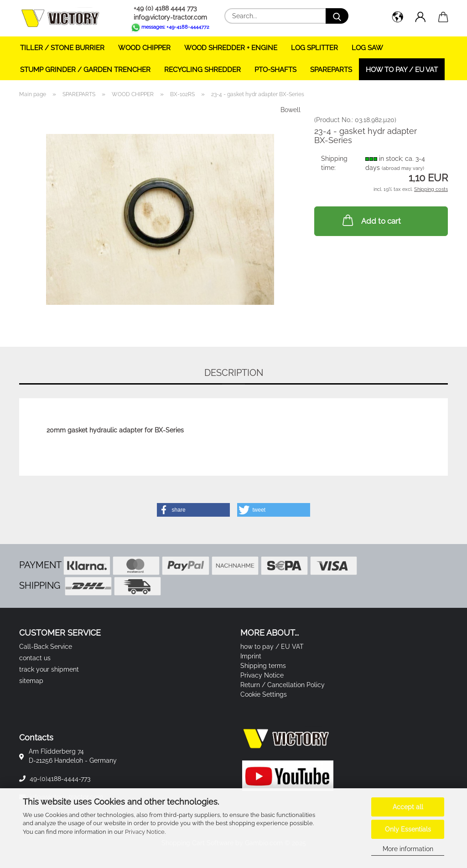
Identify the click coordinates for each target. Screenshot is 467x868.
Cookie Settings (264, 694)
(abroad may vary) (403, 168)
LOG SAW (367, 48)
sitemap (31, 681)
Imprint (251, 656)
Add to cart (371, 220)
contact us (35, 658)
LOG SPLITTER (314, 48)
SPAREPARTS (331, 70)
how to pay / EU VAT (402, 70)
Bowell (291, 110)
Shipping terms (263, 666)
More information (408, 849)
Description (234, 373)
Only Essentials (408, 829)
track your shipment (49, 669)
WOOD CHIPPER (144, 48)
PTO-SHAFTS (275, 70)
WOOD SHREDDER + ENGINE (231, 48)
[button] (398, 18)
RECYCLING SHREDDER (202, 70)
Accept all (408, 807)
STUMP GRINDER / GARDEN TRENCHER (85, 70)
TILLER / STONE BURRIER (62, 48)
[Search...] (337, 16)
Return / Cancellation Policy (283, 685)
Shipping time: (334, 163)
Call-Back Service (46, 647)
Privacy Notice (145, 832)
